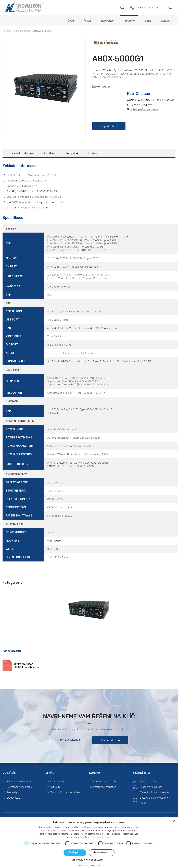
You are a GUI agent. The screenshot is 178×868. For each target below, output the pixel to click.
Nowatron (25, 8)
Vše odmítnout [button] (102, 853)
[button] (89, 860)
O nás (148, 20)
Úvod (71, 20)
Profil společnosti (60, 781)
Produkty (129, 20)
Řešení (88, 20)
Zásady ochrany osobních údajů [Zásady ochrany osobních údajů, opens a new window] (96, 837)
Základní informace (23, 153)
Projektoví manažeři (105, 787)
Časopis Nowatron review (65, 792)
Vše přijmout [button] (75, 853)
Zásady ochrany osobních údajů (155, 800)
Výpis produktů (21, 31)
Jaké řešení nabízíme (19, 781)
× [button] (174, 821)
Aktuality (55, 787)
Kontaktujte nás (110, 740)
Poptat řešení (109, 126)
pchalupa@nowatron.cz (144, 109)
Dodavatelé (13, 797)
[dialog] (89, 843)
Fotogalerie (73, 153)
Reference (107, 20)
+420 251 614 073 (147, 7)
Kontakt (166, 20)
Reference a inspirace (19, 787)
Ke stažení (94, 153)
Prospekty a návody (151, 787)
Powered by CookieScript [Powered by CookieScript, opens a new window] (89, 865)
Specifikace (50, 153)
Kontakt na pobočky (105, 781)
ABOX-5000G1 (42, 31)
